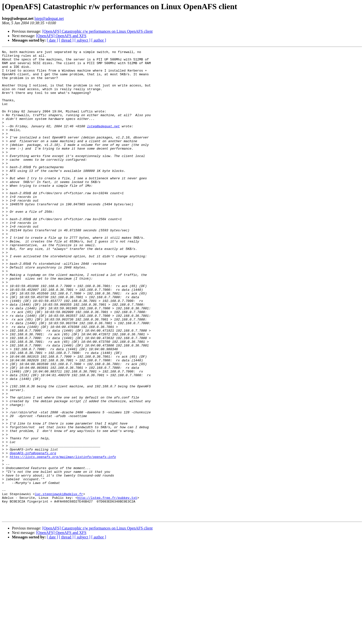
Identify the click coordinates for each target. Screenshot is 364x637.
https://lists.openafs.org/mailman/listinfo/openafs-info (63, 538)
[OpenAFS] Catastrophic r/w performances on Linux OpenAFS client (98, 31)
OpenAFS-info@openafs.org (33, 534)
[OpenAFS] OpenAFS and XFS (61, 36)
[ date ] (52, 40)
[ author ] (99, 40)
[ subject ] (82, 40)
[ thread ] (66, 40)
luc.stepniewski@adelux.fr (59, 583)
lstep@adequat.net (49, 18)
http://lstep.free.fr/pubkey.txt (107, 587)
